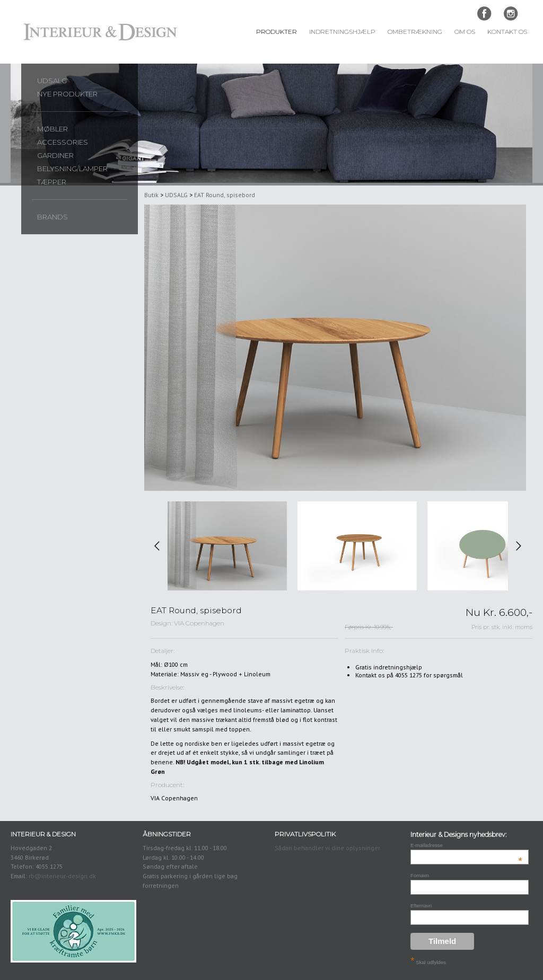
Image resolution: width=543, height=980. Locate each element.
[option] (227, 546)
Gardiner (55, 155)
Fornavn (420, 875)
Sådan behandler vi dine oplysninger (327, 848)
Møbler (52, 129)
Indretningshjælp (342, 32)
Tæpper (52, 182)
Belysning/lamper (72, 169)
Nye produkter (67, 94)
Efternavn (421, 906)
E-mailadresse (466, 845)
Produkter (277, 32)
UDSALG (52, 81)
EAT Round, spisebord (225, 195)
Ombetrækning (415, 32)
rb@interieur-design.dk (62, 876)
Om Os (465, 32)
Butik (151, 195)
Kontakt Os (507, 32)
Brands (52, 217)
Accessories (63, 142)
